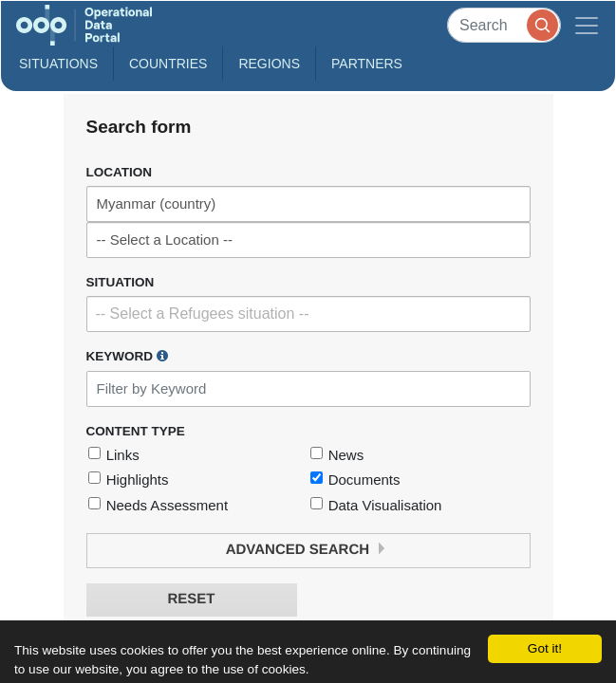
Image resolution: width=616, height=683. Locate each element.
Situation (121, 282)
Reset (191, 599)
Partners (367, 64)
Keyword (127, 356)
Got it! (545, 648)
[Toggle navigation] (587, 25)
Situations (58, 64)
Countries (168, 64)
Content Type (136, 431)
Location (120, 172)
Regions (269, 64)
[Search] (504, 25)
